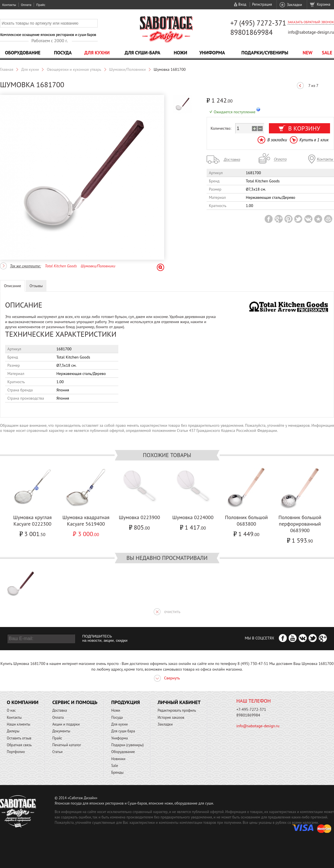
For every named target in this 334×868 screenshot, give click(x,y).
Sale (327, 53)
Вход (242, 4)
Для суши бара (123, 731)
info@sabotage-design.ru (311, 32)
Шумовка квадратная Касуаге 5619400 (86, 521)
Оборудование (23, 53)
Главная (7, 69)
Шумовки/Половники (128, 69)
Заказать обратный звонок (311, 22)
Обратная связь (19, 745)
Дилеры (13, 731)
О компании (23, 702)
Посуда (63, 53)
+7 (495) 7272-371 (258, 23)
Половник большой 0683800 (246, 521)
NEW (308, 53)
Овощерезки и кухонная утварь (74, 69)
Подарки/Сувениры (265, 53)
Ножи (181, 53)
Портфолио (16, 752)
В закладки (277, 140)
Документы (61, 731)
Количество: (221, 128)
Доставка (60, 710)
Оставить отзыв (19, 738)
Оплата (26, 5)
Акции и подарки (66, 724)
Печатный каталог (67, 745)
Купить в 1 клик (314, 140)
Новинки (118, 759)
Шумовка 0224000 (193, 517)
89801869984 (251, 32)
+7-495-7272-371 (251, 709)
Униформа (212, 53)
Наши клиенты (19, 724)
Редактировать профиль (177, 710)
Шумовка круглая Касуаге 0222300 (32, 521)
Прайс (41, 5)
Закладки (294, 5)
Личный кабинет (179, 702)
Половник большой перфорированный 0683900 (300, 524)
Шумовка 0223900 (139, 517)
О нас (11, 710)
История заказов (171, 717)
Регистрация (262, 4)
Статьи (58, 752)
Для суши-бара (142, 53)
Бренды (117, 772)
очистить (172, 612)
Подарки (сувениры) (128, 745)
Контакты (9, 5)
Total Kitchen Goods (61, 266)
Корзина (324, 4)
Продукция (126, 702)
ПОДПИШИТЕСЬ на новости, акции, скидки (105, 638)
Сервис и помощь (75, 702)
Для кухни (97, 53)
